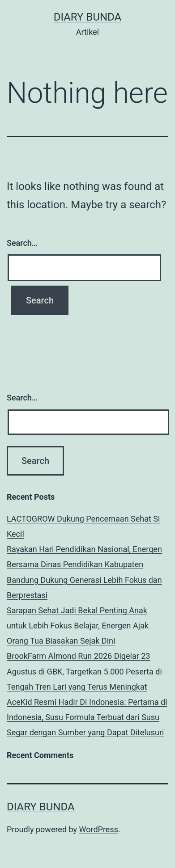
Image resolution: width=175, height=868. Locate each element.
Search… (22, 243)
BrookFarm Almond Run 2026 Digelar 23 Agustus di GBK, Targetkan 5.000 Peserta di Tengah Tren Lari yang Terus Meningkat (84, 671)
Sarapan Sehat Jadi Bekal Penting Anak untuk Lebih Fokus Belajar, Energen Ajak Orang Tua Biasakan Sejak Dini (78, 626)
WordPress (99, 829)
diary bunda (88, 17)
